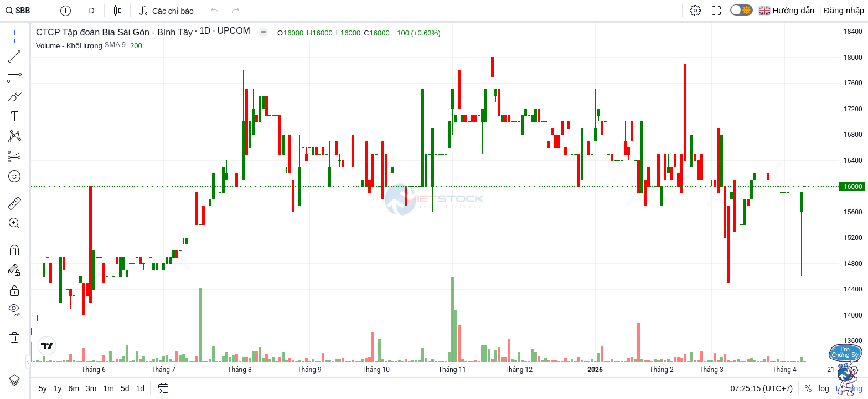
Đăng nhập (844, 10)
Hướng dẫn (794, 10)
